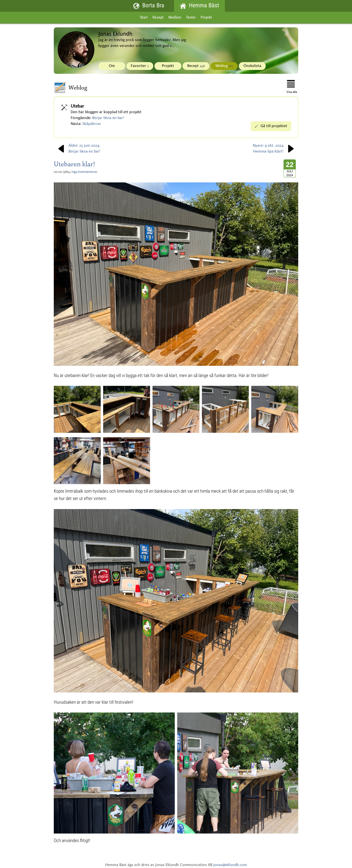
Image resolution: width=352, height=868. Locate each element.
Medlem (175, 18)
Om (112, 66)
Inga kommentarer (84, 172)
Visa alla (292, 87)
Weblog (224, 66)
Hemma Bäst (199, 6)
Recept (158, 18)
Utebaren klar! (74, 164)
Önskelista (252, 66)
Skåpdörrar (92, 124)
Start (144, 18)
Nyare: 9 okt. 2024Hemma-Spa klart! (274, 149)
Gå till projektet (271, 126)
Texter (191, 18)
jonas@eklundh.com (230, 865)
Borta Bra (149, 6)
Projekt (206, 18)
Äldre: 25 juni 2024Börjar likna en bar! (78, 149)
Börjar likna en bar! (108, 118)
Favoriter (140, 66)
